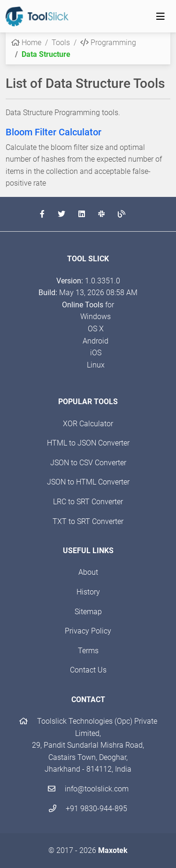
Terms (88, 651)
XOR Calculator (88, 424)
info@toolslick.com (88, 789)
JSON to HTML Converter (88, 482)
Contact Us (88, 670)
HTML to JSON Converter (88, 443)
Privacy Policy (88, 631)
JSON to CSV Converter (88, 463)
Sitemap (88, 612)
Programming (108, 43)
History (88, 592)
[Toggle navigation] (161, 16)
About (88, 572)
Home (26, 43)
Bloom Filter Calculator (54, 132)
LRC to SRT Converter (88, 502)
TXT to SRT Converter (88, 521)
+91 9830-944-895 (88, 809)
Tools (61, 43)
